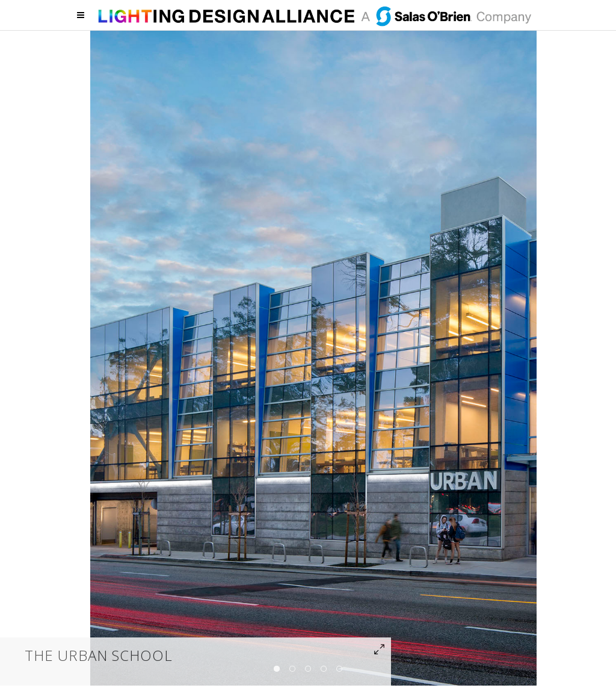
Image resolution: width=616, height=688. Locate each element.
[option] (313, 357)
